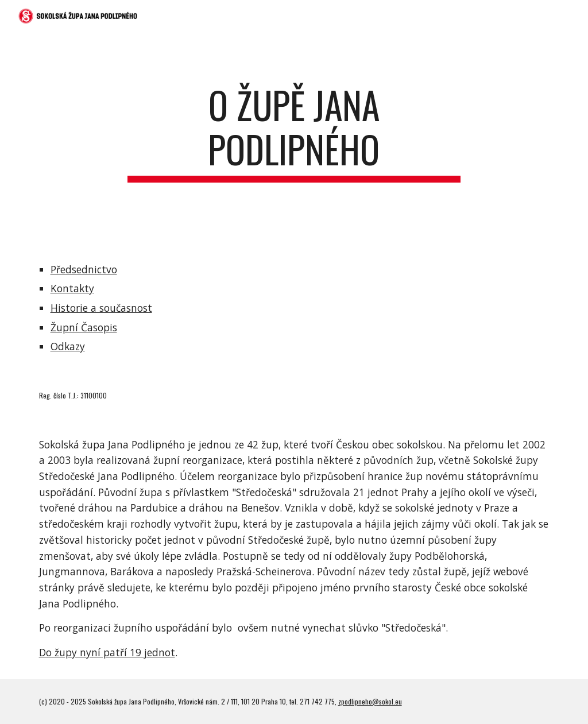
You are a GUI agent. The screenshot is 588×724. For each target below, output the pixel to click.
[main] (294, 138)
